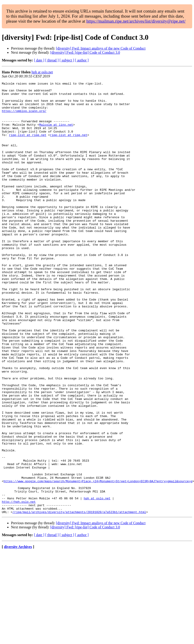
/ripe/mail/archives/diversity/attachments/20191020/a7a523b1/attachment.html (79, 598)
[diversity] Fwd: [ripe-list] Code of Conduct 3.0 (85, 52)
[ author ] (82, 60)
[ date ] (39, 60)
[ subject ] (67, 60)
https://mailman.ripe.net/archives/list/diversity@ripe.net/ (136, 21)
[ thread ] (52, 60)
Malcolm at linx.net (56, 133)
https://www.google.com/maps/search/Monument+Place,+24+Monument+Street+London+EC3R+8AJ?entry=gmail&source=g (98, 561)
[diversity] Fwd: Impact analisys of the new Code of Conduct (101, 48)
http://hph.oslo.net (19, 586)
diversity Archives (18, 633)
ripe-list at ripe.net (28, 146)
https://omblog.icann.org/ (24, 117)
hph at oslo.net (42, 72)
